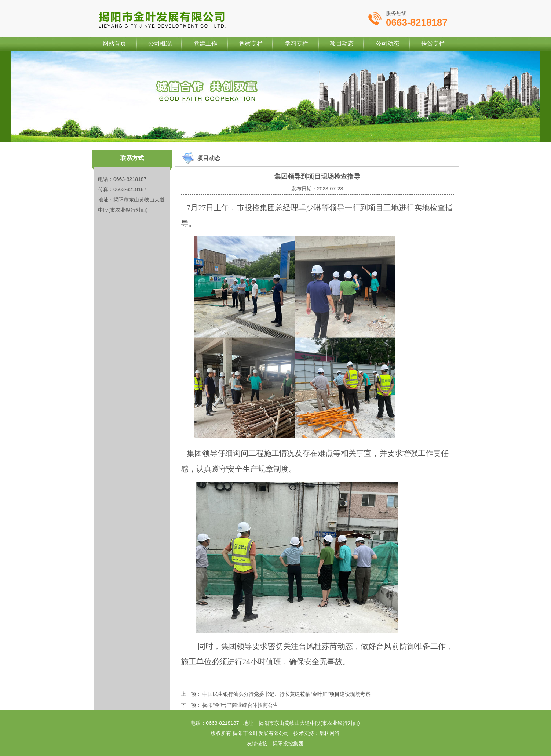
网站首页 (114, 43)
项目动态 (342, 43)
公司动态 (387, 43)
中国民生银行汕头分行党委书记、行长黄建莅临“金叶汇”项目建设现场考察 (286, 694)
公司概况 (160, 43)
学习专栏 (296, 43)
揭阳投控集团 (288, 744)
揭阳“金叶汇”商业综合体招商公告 (240, 705)
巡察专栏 (251, 43)
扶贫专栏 (433, 43)
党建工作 (205, 43)
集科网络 (329, 733)
